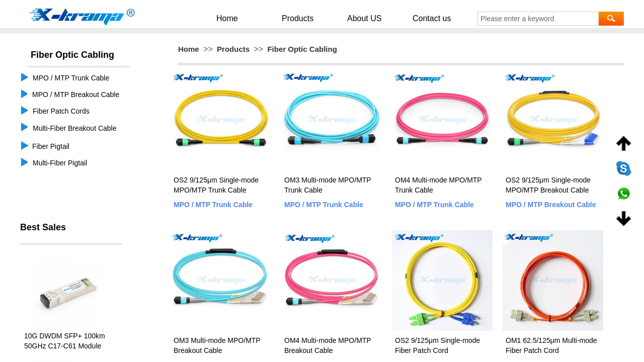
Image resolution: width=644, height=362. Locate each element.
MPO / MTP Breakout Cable (551, 205)
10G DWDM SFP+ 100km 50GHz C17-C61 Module (65, 341)
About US (360, 18)
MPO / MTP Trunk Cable (213, 205)
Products (305, 18)
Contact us (416, 18)
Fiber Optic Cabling (302, 49)
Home (247, 18)
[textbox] (538, 19)
